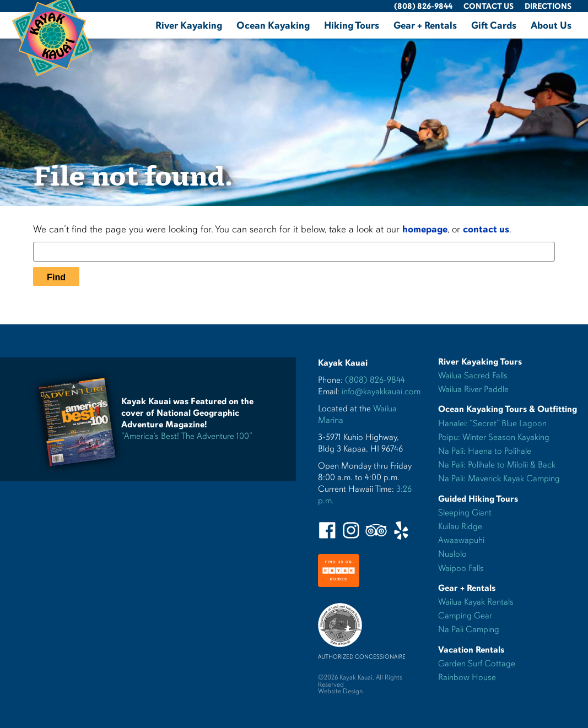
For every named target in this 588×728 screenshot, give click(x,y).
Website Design (340, 691)
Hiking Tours (352, 25)
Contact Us (489, 6)
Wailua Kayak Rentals (476, 602)
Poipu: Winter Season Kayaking (494, 437)
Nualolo (452, 554)
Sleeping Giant (465, 513)
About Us (551, 25)
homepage (425, 229)
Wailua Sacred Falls (473, 376)
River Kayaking (189, 25)
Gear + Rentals (425, 25)
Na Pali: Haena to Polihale (485, 451)
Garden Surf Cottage (477, 664)
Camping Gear (465, 616)
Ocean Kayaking (273, 25)
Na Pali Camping (469, 629)
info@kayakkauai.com (381, 392)
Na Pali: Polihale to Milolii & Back (497, 465)
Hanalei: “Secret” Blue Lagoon (492, 423)
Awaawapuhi (461, 540)
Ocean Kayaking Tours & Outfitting (508, 409)
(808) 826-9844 (423, 6)
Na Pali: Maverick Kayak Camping (499, 479)
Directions (548, 6)
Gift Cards (494, 25)
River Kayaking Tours (480, 362)
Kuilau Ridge (460, 526)
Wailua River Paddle (473, 389)
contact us (486, 229)
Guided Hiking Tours (478, 499)
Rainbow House (467, 677)
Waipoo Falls (461, 568)
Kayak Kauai (343, 363)
